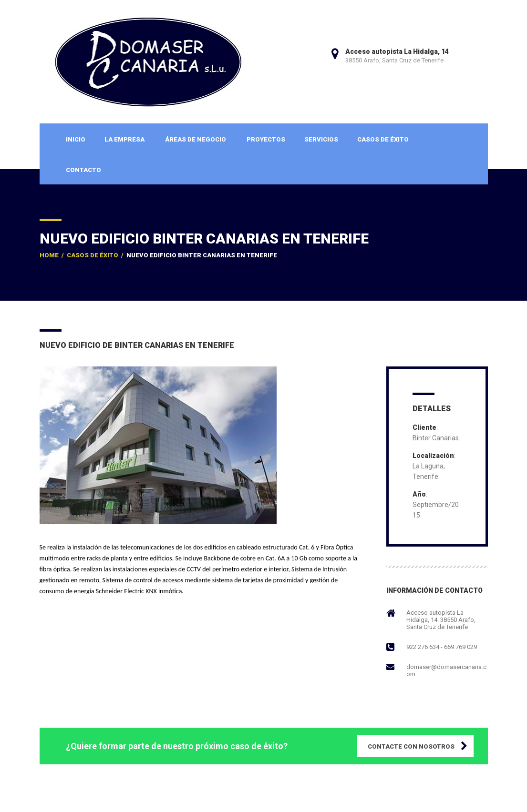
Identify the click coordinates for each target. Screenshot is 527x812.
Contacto (83, 170)
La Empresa (124, 139)
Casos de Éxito (383, 139)
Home (49, 255)
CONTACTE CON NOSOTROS (411, 746)
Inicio (76, 139)
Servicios (321, 139)
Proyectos (266, 139)
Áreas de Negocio (196, 139)
